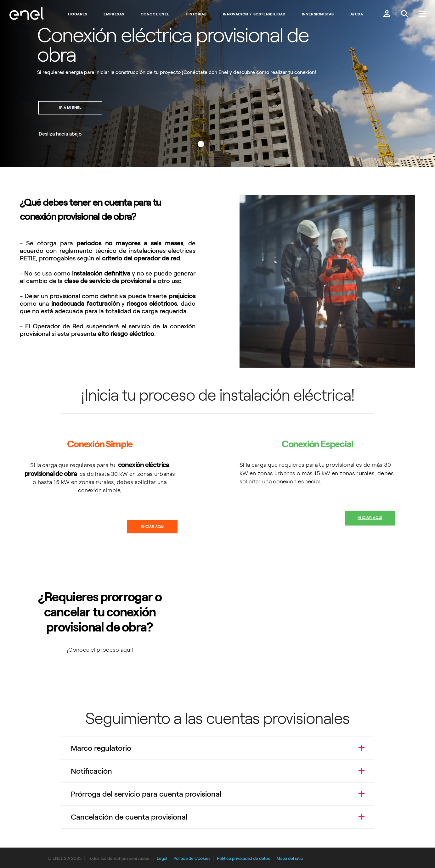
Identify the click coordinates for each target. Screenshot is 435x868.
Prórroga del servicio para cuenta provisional (146, 794)
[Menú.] (422, 14)
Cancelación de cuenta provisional (129, 817)
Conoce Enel (155, 14)
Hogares (78, 14)
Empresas (114, 14)
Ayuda (357, 14)
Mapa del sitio (290, 858)
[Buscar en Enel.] (404, 14)
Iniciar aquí (153, 526)
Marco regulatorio (101, 748)
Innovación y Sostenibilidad (254, 14)
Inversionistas (318, 14)
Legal (162, 858)
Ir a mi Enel (72, 108)
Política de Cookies (192, 858)
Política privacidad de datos (243, 858)
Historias (196, 14)
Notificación (91, 771)
